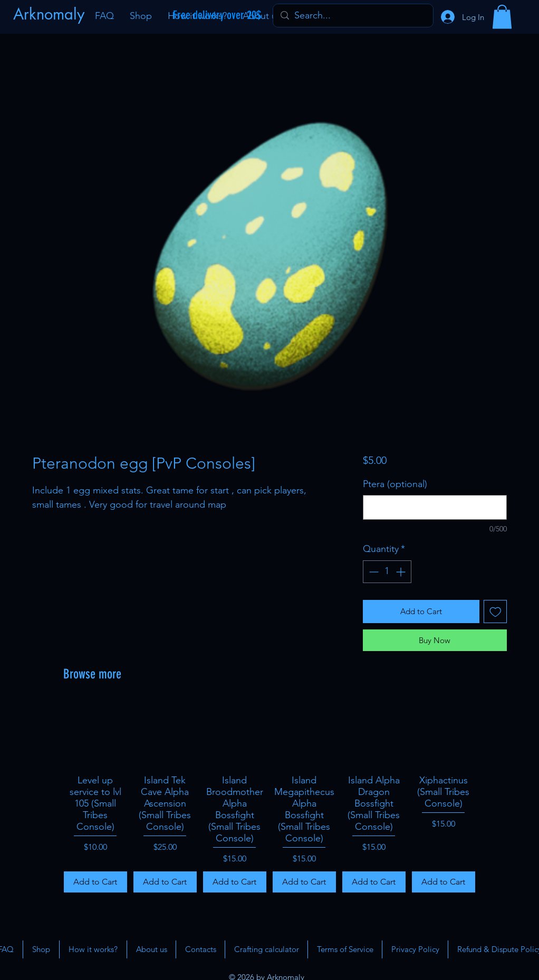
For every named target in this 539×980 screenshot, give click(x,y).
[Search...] (353, 16)
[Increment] (402, 572)
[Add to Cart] (95, 882)
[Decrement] (373, 572)
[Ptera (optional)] (435, 507)
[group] (269, 798)
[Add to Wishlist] (495, 612)
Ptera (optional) (395, 484)
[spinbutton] (387, 572)
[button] (502, 17)
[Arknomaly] (50, 14)
